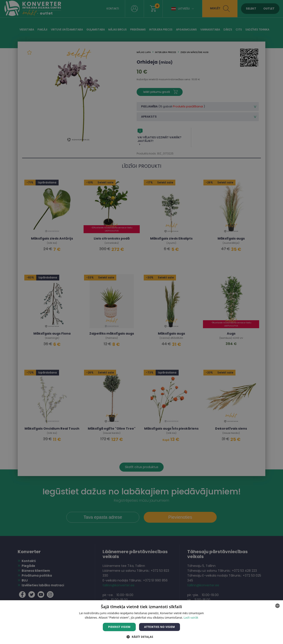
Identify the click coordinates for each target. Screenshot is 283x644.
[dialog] (141, 322)
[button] (141, 637)
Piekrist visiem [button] (119, 627)
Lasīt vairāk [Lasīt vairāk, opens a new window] (191, 618)
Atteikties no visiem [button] (160, 627)
